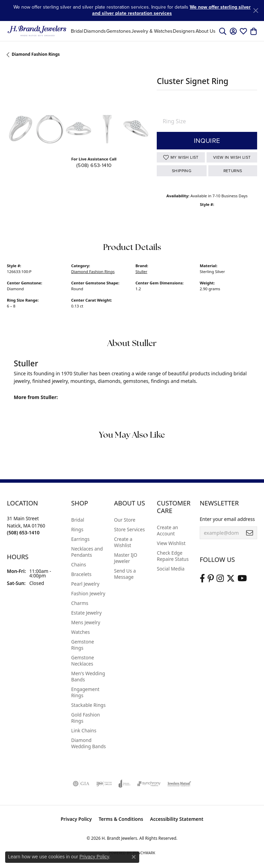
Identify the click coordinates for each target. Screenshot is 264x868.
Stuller (141, 271)
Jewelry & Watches (152, 31)
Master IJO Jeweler (126, 558)
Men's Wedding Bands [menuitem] (88, 676)
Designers (184, 31)
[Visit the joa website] (125, 784)
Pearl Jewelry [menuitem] (85, 584)
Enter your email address (227, 519)
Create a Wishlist (123, 542)
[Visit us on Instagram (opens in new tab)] (220, 578)
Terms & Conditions (121, 819)
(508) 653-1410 (94, 165)
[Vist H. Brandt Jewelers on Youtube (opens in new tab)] (242, 578)
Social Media (170, 569)
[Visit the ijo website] (104, 784)
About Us (206, 31)
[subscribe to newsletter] (250, 533)
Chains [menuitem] (79, 564)
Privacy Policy (76, 819)
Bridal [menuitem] (78, 520)
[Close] (256, 11)
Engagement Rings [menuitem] (85, 692)
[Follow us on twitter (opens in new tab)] (231, 578)
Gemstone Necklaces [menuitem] (82, 661)
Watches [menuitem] (80, 632)
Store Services (130, 529)
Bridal (77, 31)
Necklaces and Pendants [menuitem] (87, 552)
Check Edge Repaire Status (173, 556)
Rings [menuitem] (77, 529)
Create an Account (167, 530)
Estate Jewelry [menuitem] (86, 613)
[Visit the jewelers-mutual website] (179, 784)
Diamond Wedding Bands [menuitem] (89, 743)
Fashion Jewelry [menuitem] (88, 593)
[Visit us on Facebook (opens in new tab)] (202, 578)
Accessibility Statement (177, 819)
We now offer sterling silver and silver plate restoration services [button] (171, 10)
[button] (223, 31)
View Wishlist (171, 543)
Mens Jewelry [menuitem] (86, 622)
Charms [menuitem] (80, 603)
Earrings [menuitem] (80, 539)
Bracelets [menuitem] (81, 574)
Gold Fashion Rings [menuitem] (86, 718)
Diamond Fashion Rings (36, 54)
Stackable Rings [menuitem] (88, 705)
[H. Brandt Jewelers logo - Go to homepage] (37, 31)
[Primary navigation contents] (143, 31)
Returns (233, 171)
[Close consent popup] (134, 857)
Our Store (125, 520)
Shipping (182, 171)
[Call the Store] (23, 532)
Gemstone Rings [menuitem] (82, 645)
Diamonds (95, 31)
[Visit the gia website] (81, 784)
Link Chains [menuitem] (84, 730)
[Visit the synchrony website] (149, 784)
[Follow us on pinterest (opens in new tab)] (211, 578)
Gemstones (119, 31)
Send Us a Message (125, 574)
